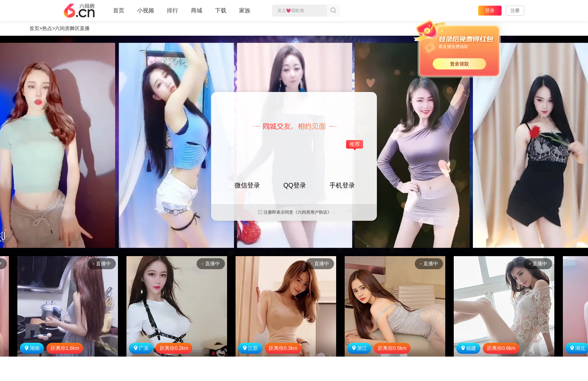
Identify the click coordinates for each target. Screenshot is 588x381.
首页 (119, 13)
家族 (245, 13)
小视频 (146, 13)
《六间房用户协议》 (312, 212)
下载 (221, 10)
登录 (490, 10)
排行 (173, 10)
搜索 (333, 11)
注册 (515, 10)
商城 (197, 13)
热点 (47, 28)
